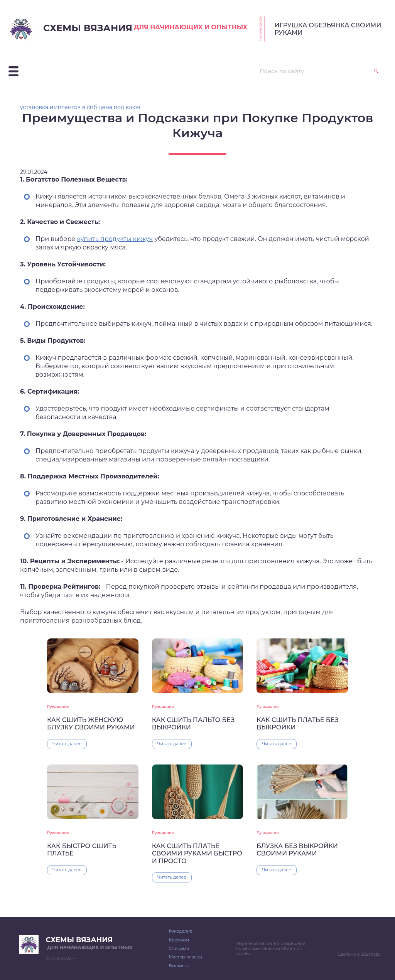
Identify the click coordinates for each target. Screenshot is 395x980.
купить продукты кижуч (115, 239)
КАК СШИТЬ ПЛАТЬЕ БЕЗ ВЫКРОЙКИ (297, 724)
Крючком (179, 940)
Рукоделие (58, 706)
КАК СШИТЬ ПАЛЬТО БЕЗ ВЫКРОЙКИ (193, 724)
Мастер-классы (185, 957)
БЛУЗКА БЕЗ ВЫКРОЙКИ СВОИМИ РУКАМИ (297, 850)
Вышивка (179, 966)
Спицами (179, 948)
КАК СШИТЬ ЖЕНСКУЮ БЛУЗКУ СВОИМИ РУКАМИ (91, 724)
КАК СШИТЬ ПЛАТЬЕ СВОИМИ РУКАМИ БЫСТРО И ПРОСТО (197, 854)
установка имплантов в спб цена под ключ (80, 107)
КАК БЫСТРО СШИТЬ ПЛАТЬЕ (82, 850)
